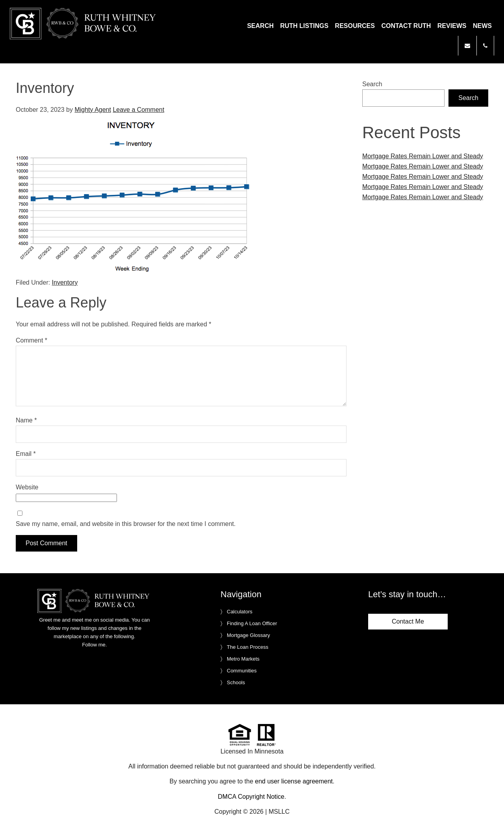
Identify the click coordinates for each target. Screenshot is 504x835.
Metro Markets (243, 659)
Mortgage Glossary (248, 635)
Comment (31, 340)
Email (26, 454)
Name (26, 420)
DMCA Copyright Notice (251, 797)
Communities (242, 671)
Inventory (65, 282)
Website (27, 487)
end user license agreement (294, 781)
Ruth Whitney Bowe (84, 24)
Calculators (240, 612)
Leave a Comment (138, 110)
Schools (236, 682)
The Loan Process (248, 647)
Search (372, 84)
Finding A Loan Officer (252, 623)
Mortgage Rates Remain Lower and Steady (423, 156)
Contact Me (408, 621)
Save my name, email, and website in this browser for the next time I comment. (126, 524)
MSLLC (279, 812)
